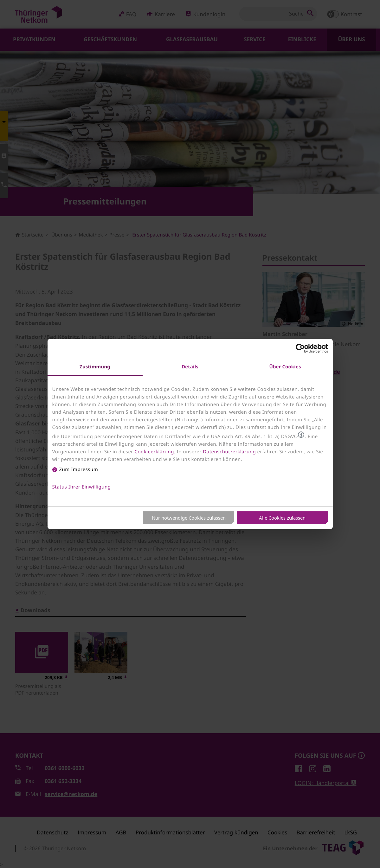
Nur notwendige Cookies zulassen (189, 518)
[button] (301, 435)
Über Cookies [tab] (285, 367)
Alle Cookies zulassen (282, 518)
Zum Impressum (79, 470)
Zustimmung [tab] (95, 367)
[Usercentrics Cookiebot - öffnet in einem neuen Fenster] (300, 348)
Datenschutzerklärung (229, 452)
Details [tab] (190, 367)
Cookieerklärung (154, 452)
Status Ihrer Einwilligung (82, 487)
